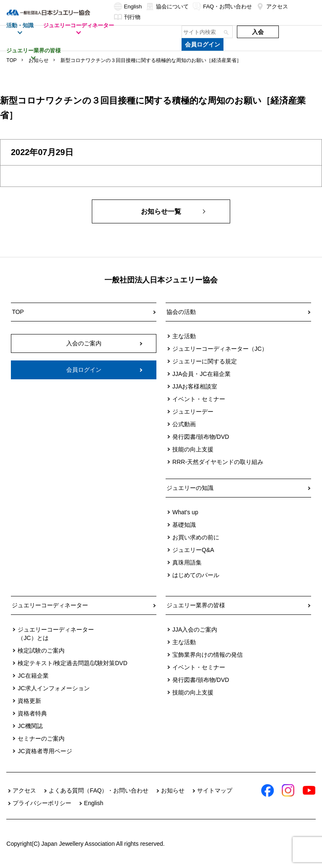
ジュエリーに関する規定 (205, 361)
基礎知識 (184, 525)
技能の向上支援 (193, 449)
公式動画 (184, 424)
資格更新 (29, 701)
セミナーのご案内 (41, 738)
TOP (11, 60)
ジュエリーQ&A (193, 550)
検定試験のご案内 (41, 650)
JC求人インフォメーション (53, 688)
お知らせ (39, 60)
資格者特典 (32, 713)
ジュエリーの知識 (190, 488)
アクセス (272, 6)
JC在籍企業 (33, 676)
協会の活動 (181, 312)
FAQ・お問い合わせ (222, 6)
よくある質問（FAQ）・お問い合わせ (99, 790)
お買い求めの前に (196, 537)
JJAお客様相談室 (195, 386)
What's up (185, 512)
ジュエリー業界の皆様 (196, 605)
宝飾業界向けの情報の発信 (208, 655)
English (128, 6)
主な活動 (184, 336)
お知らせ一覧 (161, 211)
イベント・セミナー (199, 399)
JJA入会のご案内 (195, 630)
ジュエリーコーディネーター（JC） (220, 349)
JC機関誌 (30, 726)
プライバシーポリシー (42, 803)
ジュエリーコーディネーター (50, 605)
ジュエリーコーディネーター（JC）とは (56, 634)
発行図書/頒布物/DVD (201, 437)
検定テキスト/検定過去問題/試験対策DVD (72, 663)
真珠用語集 (187, 562)
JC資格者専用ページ (45, 751)
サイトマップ (215, 790)
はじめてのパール (196, 575)
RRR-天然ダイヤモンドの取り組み (218, 462)
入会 (258, 32)
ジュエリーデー (193, 412)
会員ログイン (203, 44)
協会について (167, 6)
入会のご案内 (84, 343)
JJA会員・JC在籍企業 (201, 374)
